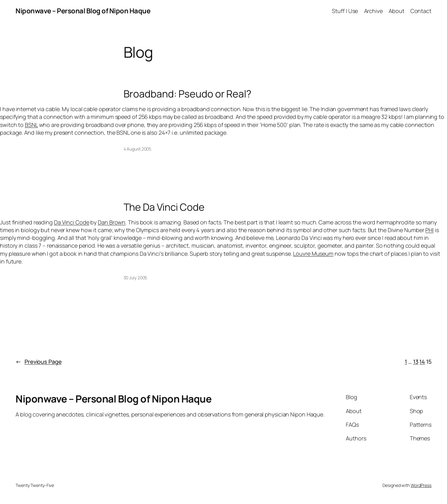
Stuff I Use (345, 11)
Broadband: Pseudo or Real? (187, 94)
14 (422, 362)
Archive (373, 11)
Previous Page (39, 362)
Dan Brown (112, 222)
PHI (429, 230)
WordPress (421, 485)
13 (416, 362)
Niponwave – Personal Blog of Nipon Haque (83, 11)
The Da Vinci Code (164, 207)
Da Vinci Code (72, 222)
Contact (421, 11)
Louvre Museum (313, 254)
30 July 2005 (135, 278)
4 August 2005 (138, 149)
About (397, 11)
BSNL (31, 125)
